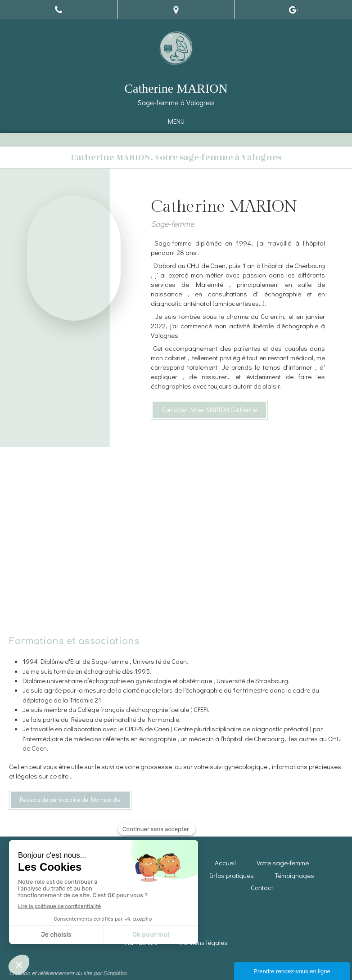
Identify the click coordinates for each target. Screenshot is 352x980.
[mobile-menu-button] (176, 121)
